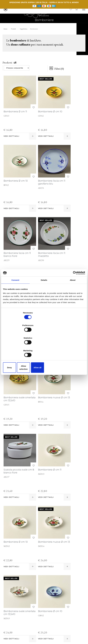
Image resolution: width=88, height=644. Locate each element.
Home (6, 33)
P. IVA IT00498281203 (55, 626)
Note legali (72, 626)
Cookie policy (12, 631)
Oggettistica (24, 33)
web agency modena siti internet (44, 639)
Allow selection (44, 349)
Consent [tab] (15, 301)
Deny (16, 349)
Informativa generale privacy (69, 631)
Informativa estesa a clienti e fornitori (37, 631)
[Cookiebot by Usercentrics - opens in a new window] (74, 294)
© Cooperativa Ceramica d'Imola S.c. (26, 626)
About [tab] (73, 301)
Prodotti (14, 33)
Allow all (72, 349)
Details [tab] (44, 301)
